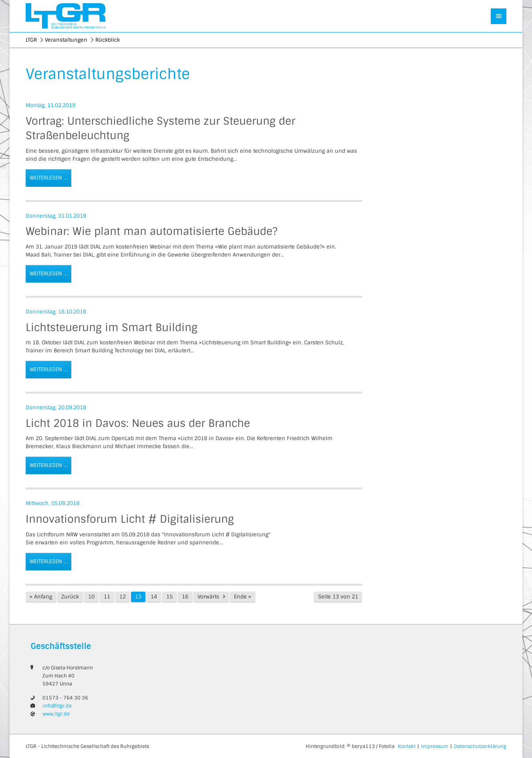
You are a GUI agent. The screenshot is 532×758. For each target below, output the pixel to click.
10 (91, 597)
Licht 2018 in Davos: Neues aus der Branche (138, 423)
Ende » (243, 597)
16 (185, 597)
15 (169, 597)
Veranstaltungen (66, 40)
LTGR (31, 40)
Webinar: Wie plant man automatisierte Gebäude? (151, 231)
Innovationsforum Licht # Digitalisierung (130, 519)
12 (123, 597)
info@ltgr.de (57, 706)
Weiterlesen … (46, 175)
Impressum (435, 746)
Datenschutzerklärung (480, 746)
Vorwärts (208, 597)
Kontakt (407, 746)
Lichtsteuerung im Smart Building (112, 327)
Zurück (70, 597)
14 (154, 597)
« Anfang (41, 597)
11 (107, 597)
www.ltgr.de (56, 714)
